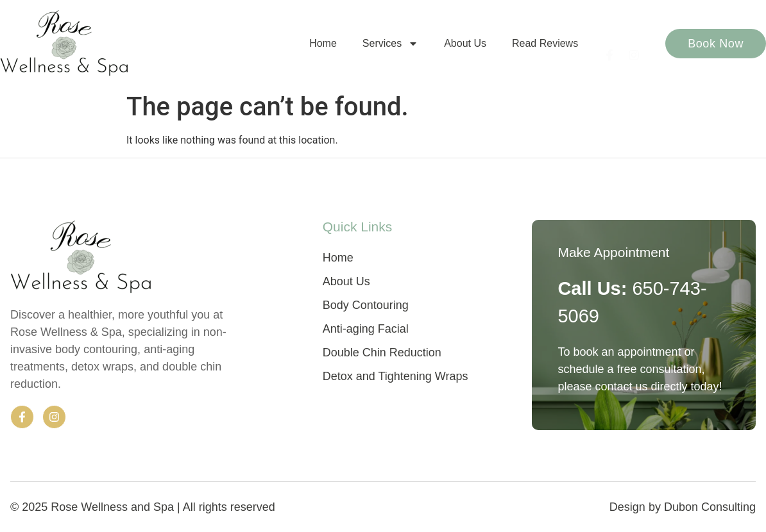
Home (323, 43)
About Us (465, 43)
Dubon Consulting (710, 507)
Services (390, 44)
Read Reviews (545, 43)
